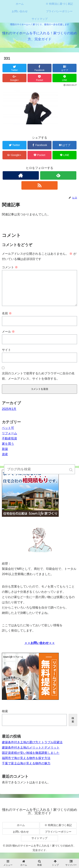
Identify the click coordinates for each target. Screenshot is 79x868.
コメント (10, 267)
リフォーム (9, 439)
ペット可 (8, 434)
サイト (6, 356)
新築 (5, 455)
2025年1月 (9, 415)
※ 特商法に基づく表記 (58, 831)
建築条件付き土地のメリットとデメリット (31, 754)
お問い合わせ (21, 838)
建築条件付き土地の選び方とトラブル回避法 (32, 748)
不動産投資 (9, 444)
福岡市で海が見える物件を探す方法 (26, 764)
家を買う (8, 450)
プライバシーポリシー (58, 838)
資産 (5, 460)
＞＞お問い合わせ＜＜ (40, 649)
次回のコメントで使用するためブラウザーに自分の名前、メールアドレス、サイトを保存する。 (38, 382)
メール (8, 338)
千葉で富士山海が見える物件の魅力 (26, 769)
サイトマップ (39, 844)
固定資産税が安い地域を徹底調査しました (31, 759)
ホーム (21, 831)
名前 (7, 319)
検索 (5, 717)
